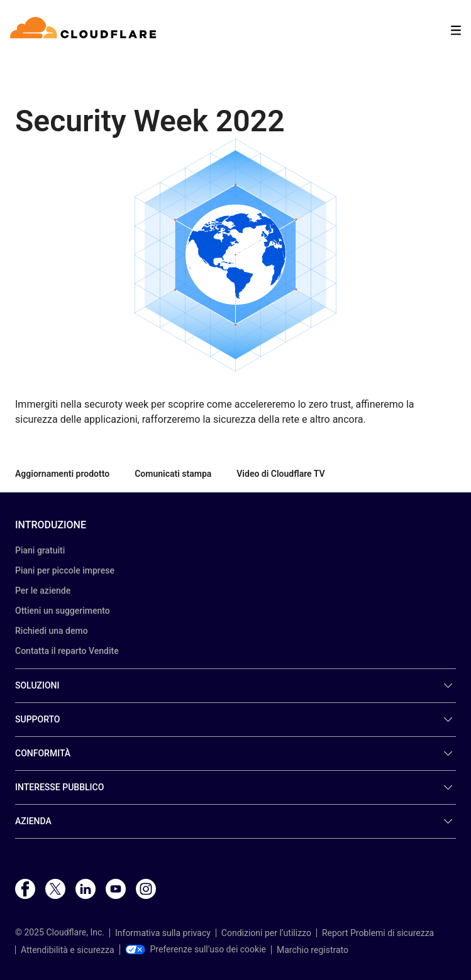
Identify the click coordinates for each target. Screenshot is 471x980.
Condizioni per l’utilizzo (266, 933)
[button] (235, 255)
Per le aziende (43, 591)
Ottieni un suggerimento (63, 611)
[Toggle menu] (456, 30)
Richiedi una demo (52, 631)
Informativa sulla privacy (163, 933)
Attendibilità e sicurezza (68, 950)
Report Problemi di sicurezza (378, 933)
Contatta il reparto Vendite (67, 651)
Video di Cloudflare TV (280, 474)
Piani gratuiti (40, 550)
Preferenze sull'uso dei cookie (196, 949)
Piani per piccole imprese (65, 570)
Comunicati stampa (173, 474)
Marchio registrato (313, 950)
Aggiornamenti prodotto (62, 474)
